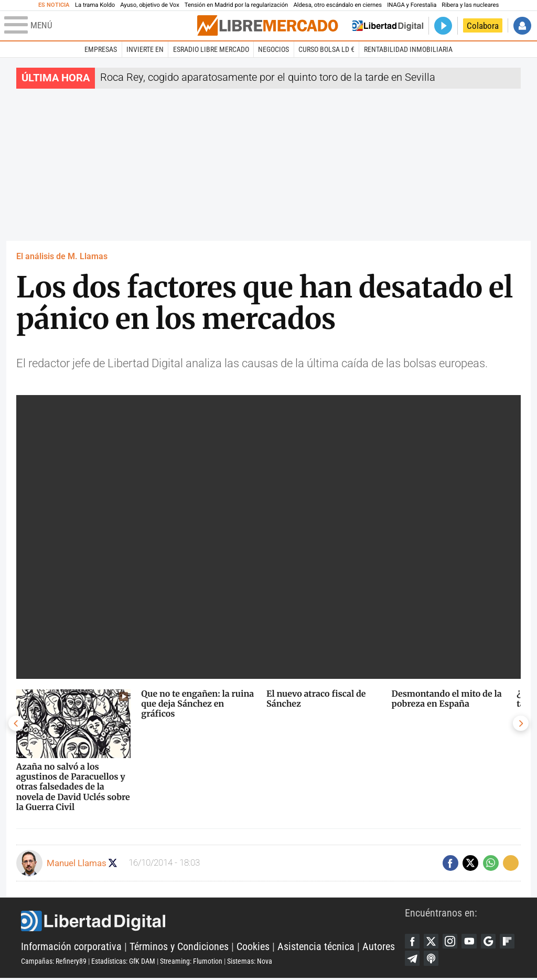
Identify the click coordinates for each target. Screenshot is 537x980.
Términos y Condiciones (179, 948)
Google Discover (492, 942)
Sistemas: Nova (250, 962)
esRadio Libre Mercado (211, 49)
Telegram (433, 960)
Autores (379, 948)
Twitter (433, 942)
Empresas (101, 49)
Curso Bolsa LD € (326, 49)
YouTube (472, 942)
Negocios (273, 49)
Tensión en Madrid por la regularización (237, 5)
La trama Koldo (95, 5)
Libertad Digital (213, 922)
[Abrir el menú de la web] (100, 26)
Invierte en (145, 49)
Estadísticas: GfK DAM (123, 962)
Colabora (483, 26)
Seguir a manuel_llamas (114, 863)
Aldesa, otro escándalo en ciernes (337, 5)
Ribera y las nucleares (470, 5)
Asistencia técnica (316, 948)
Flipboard (413, 960)
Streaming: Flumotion (191, 962)
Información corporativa (71, 948)
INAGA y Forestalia (412, 5)
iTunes (452, 960)
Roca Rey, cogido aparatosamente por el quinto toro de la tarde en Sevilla (268, 77)
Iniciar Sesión (522, 26)
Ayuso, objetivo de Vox (150, 5)
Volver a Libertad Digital (388, 26)
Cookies (253, 948)
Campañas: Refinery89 (54, 962)
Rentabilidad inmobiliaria (408, 49)
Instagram (452, 942)
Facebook (413, 942)
